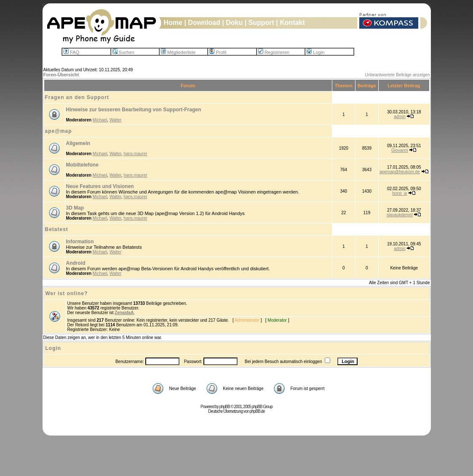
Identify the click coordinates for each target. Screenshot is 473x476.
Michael (100, 120)
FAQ (71, 52)
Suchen (123, 52)
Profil (218, 52)
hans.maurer (135, 154)
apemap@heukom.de (400, 172)
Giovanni (400, 150)
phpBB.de (257, 411)
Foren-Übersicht (61, 75)
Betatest (57, 229)
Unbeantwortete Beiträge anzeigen (398, 75)
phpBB (225, 407)
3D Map (75, 208)
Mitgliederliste (178, 52)
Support (261, 23)
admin (400, 117)
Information (80, 242)
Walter (116, 120)
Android (76, 263)
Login (315, 52)
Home (173, 23)
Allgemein (78, 143)
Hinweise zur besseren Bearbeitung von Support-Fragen (134, 110)
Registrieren (274, 52)
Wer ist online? (67, 293)
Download (204, 23)
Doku (234, 23)
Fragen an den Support (77, 97)
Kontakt (292, 23)
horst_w (400, 193)
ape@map (59, 131)
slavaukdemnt (400, 215)
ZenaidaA (124, 313)
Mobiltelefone (82, 165)
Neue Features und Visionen (100, 186)
